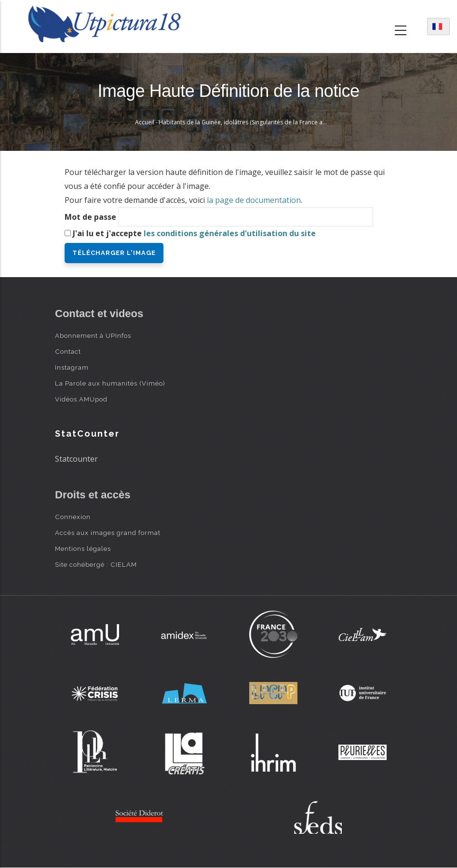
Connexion (73, 517)
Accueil (145, 122)
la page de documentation (254, 200)
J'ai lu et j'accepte (194, 233)
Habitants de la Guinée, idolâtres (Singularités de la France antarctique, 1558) (263, 122)
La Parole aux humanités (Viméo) (110, 383)
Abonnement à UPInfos (93, 335)
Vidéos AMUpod (81, 399)
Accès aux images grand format (108, 533)
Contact (68, 351)
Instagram (72, 367)
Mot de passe (90, 217)
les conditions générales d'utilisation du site (230, 233)
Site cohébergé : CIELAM (96, 564)
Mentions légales (83, 548)
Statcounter (76, 459)
